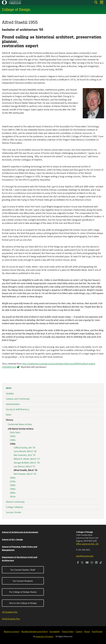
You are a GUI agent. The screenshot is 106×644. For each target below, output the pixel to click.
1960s (13, 478)
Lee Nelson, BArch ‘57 (25, 466)
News (9, 415)
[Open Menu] (102, 2)
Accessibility (55, 632)
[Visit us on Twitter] (82, 563)
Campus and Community (18, 399)
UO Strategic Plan (10, 612)
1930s (13, 436)
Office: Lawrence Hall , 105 (87, 544)
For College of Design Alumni (23, 592)
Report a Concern (12, 632)
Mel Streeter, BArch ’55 (25, 474)
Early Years (15, 432)
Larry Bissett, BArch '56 (25, 451)
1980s (13, 485)
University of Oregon (44, 637)
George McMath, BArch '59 (27, 463)
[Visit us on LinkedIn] (96, 563)
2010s (13, 497)
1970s (13, 482)
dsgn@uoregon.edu (85, 556)
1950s (13, 444)
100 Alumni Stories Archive (21, 429)
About (9, 388)
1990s (13, 489)
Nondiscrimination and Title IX (35, 632)
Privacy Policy (68, 632)
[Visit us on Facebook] (78, 563)
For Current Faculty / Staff (23, 570)
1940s (13, 440)
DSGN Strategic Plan (11, 619)
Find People (97, 632)
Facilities (10, 394)
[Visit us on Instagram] (92, 563)
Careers (79, 632)
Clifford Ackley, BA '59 (24, 448)
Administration (13, 404)
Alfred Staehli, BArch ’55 (25, 470)
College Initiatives (14, 507)
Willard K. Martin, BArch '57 (27, 459)
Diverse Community (15, 502)
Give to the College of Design (23, 603)
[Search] (96, 2)
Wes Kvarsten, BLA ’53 (25, 455)
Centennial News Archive (20, 424)
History (10, 420)
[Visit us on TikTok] (101, 563)
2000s (13, 493)
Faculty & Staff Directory (18, 409)
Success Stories (14, 512)
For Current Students (23, 581)
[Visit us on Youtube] (87, 563)
